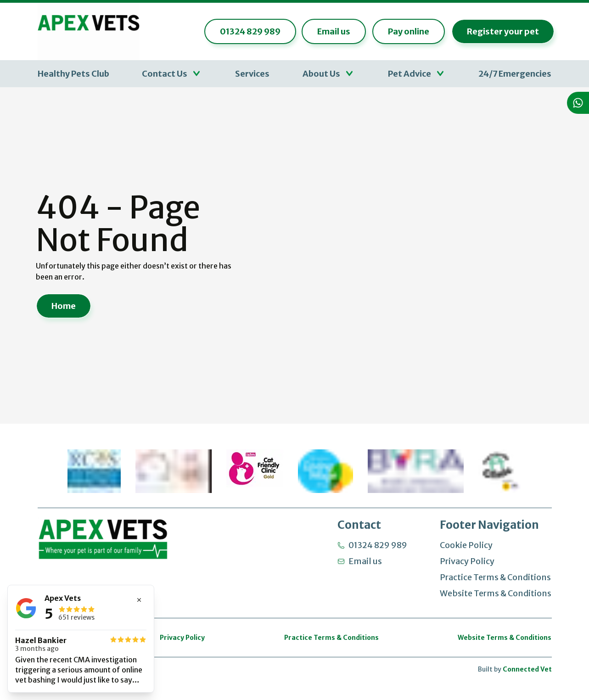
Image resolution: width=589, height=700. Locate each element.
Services (252, 75)
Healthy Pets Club (73, 75)
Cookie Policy (466, 545)
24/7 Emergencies (515, 75)
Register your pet (500, 32)
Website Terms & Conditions (496, 593)
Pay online (406, 32)
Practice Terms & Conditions (495, 577)
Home (64, 307)
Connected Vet (527, 669)
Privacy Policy (467, 561)
